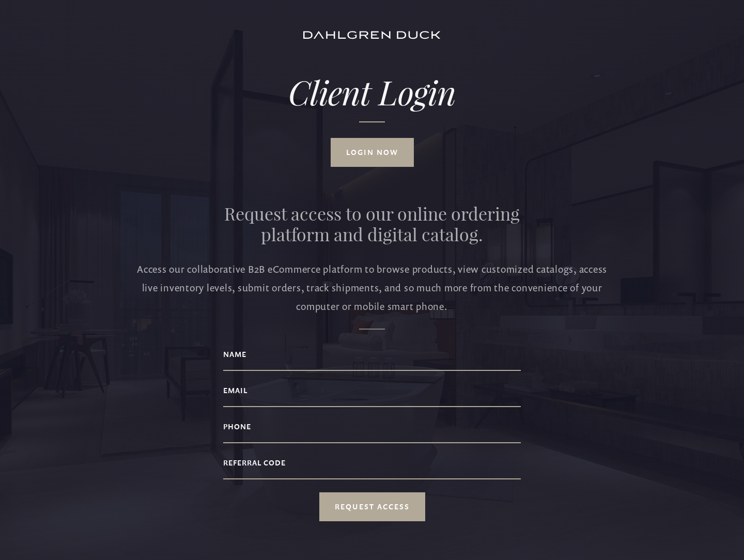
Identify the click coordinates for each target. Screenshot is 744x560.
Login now (372, 153)
